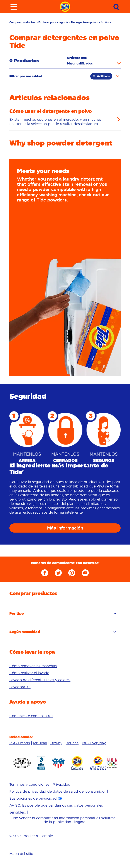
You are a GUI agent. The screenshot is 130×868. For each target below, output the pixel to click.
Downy (56, 743)
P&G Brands (20, 743)
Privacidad (62, 784)
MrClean (40, 743)
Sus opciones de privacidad (33, 798)
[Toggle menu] (14, 7)
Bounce (72, 743)
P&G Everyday (94, 743)
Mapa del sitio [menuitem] (21, 854)
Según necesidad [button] (63, 632)
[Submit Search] (116, 7)
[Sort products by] (94, 63)
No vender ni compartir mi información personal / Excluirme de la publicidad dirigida (64, 820)
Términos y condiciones (29, 784)
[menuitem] (65, 666)
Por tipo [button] (63, 613)
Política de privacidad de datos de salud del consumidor (58, 791)
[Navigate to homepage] (65, 7)
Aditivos (101, 76)
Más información (65, 528)
